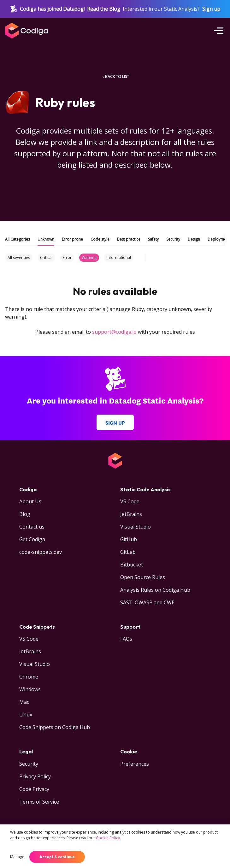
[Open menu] (219, 31)
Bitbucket (132, 565)
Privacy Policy (35, 776)
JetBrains (131, 514)
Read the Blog (104, 9)
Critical (46, 257)
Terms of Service (39, 802)
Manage (17, 857)
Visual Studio (136, 527)
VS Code (130, 501)
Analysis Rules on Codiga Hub (155, 590)
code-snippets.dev (41, 552)
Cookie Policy (108, 838)
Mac (24, 702)
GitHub (129, 539)
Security (173, 239)
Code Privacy (34, 789)
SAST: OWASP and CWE (147, 602)
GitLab (128, 552)
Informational (119, 257)
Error (67, 257)
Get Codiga (32, 539)
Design (194, 239)
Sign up (211, 9)
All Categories (18, 239)
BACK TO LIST (115, 77)
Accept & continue (57, 857)
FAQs (126, 639)
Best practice (129, 239)
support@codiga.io (114, 332)
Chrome (29, 677)
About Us (30, 501)
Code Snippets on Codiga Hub (55, 727)
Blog (25, 514)
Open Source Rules (143, 577)
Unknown (46, 239)
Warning (89, 257)
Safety (153, 239)
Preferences (135, 764)
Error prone (72, 239)
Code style (100, 239)
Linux (26, 715)
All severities (19, 257)
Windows (30, 689)
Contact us (32, 527)
